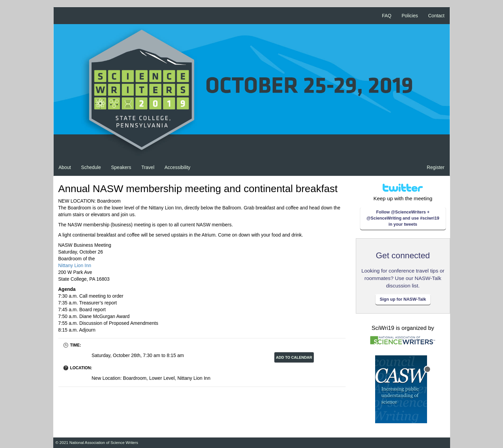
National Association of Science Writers (104, 442)
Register (436, 167)
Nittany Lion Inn (75, 265)
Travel (148, 167)
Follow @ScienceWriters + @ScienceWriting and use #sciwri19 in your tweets (403, 218)
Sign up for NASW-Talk (403, 299)
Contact (436, 16)
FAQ (387, 16)
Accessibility (177, 167)
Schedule (91, 167)
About (65, 167)
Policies (410, 16)
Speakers (121, 167)
